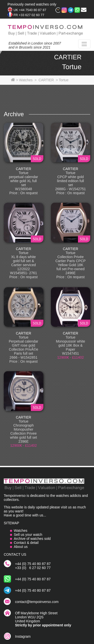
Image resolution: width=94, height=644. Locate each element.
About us (21, 547)
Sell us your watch (28, 535)
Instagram (23, 636)
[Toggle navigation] (84, 44)
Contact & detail (26, 543)
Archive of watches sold (32, 539)
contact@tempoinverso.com (37, 602)
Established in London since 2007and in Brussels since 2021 (35, 45)
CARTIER (23, 169)
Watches (21, 531)
